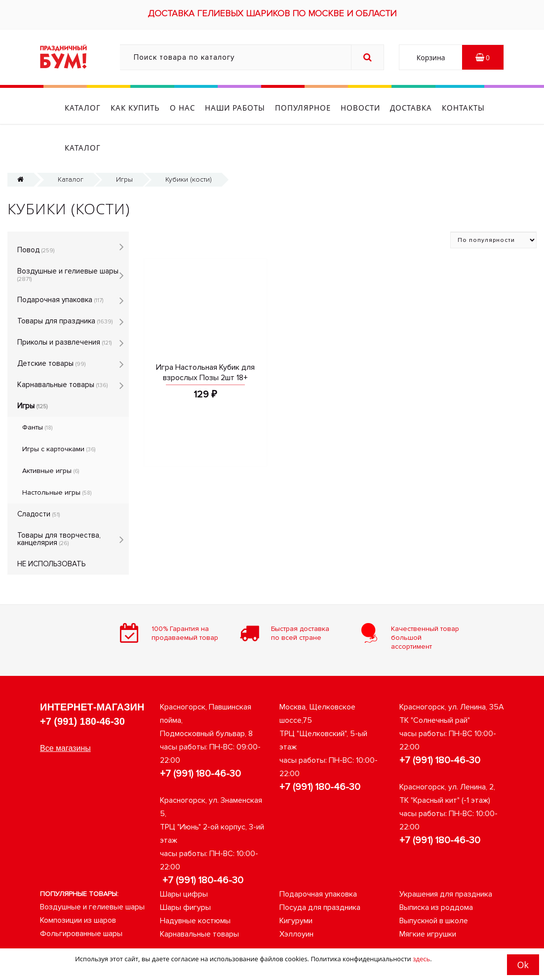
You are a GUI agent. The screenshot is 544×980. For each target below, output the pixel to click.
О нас (182, 108)
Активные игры (51, 436)
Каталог (83, 108)
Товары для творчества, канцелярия (59, 504)
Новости (360, 108)
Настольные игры (57, 458)
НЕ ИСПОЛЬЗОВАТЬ (51, 529)
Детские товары (51, 329)
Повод (36, 215)
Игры (124, 145)
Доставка (411, 108)
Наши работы (235, 108)
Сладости (39, 479)
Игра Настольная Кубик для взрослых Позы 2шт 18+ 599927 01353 (205, 343)
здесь (421, 959)
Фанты (37, 393)
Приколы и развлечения (64, 308)
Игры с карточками (59, 414)
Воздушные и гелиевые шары (68, 240)
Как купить (135, 108)
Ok (523, 965)
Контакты (463, 108)
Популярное (303, 108)
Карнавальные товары (62, 350)
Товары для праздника (65, 286)
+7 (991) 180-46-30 (82, 687)
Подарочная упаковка (60, 265)
